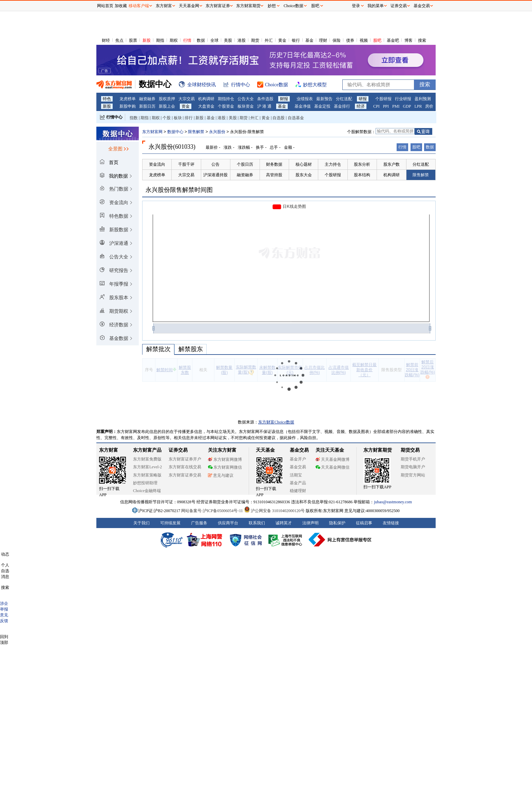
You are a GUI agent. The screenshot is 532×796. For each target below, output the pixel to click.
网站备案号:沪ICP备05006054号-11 (213, 511)
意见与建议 (221, 475)
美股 (228, 40)
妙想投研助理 (145, 483)
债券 (350, 40)
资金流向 (157, 164)
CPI (376, 106)
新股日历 (147, 106)
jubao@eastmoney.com (393, 502)
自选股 (279, 118)
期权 (174, 40)
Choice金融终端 (147, 491)
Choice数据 (293, 6)
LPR (418, 106)
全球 (214, 40)
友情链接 (391, 523)
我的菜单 (376, 6)
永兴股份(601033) (172, 147)
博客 (408, 40)
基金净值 (303, 106)
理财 (323, 40)
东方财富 (109, 450)
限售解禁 (196, 132)
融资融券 (147, 99)
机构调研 (206, 99)
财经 (106, 40)
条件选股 (265, 99)
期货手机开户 (413, 459)
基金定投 (322, 106)
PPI (386, 106)
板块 (178, 118)
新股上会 (167, 106)
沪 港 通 (264, 106)
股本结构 (362, 175)
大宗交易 (187, 99)
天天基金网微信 (332, 467)
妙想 (272, 6)
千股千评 (186, 164)
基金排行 (342, 106)
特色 (107, 99)
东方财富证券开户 (185, 459)
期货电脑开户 (413, 467)
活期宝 (296, 475)
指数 (134, 118)
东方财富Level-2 (147, 467)
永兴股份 (217, 132)
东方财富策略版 (147, 475)
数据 (201, 40)
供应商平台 (228, 523)
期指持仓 (226, 99)
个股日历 (245, 164)
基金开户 (298, 459)
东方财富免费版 (147, 459)
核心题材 (304, 164)
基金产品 (298, 483)
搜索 (422, 40)
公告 (215, 164)
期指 (160, 40)
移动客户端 (139, 6)
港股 (242, 40)
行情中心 (114, 117)
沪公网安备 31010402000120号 (274, 511)
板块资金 (246, 106)
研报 (363, 99)
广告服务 (199, 523)
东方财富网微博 (225, 459)
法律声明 (310, 523)
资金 (186, 106)
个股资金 (226, 106)
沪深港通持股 (215, 175)
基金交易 (298, 467)
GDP (407, 106)
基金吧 (393, 40)
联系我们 (257, 523)
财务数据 (274, 164)
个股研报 (383, 99)
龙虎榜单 (128, 99)
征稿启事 (364, 523)
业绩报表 (305, 99)
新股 (147, 40)
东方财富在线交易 (185, 467)
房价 (429, 106)
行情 (187, 40)
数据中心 (175, 132)
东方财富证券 (218, 6)
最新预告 (324, 99)
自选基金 (296, 118)
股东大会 (304, 175)
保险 (337, 40)
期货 (255, 40)
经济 (361, 106)
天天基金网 (189, 6)
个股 (167, 118)
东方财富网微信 (225, 467)
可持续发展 (170, 523)
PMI (396, 106)
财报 (284, 99)
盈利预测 (423, 99)
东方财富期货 (378, 450)
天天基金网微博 (332, 459)
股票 (133, 40)
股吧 (377, 40)
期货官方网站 (413, 475)
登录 (356, 6)
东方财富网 (152, 132)
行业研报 (403, 99)
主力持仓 (333, 164)
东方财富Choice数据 (276, 422)
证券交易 (399, 6)
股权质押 (167, 99)
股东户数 (392, 164)
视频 (364, 40)
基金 (309, 40)
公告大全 (246, 99)
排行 (189, 118)
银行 (296, 40)
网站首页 (105, 6)
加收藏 (121, 6)
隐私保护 (337, 523)
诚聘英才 (284, 523)
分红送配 (344, 99)
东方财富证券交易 (185, 475)
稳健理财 (298, 491)
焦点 (119, 40)
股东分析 (362, 164)
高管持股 (274, 175)
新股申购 (128, 106)
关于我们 (141, 523)
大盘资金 (206, 106)
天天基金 (265, 450)
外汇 (269, 40)
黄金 (282, 40)
